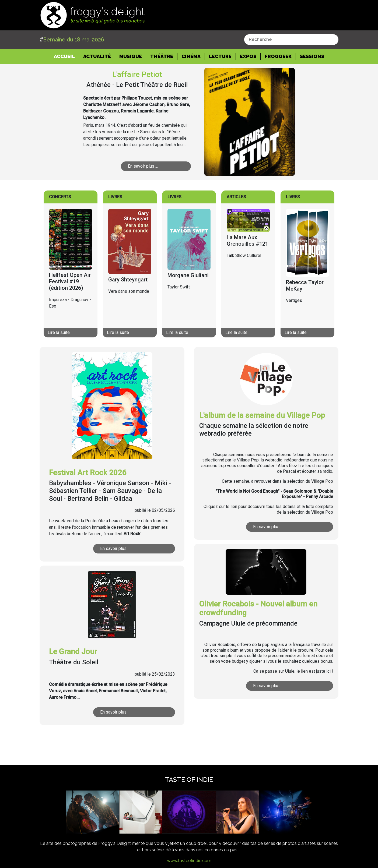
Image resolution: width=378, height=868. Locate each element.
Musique (131, 56)
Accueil (66, 56)
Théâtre (162, 56)
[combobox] (291, 40)
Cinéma (191, 56)
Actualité (97, 56)
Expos (248, 56)
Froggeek (278, 56)
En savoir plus (113, 548)
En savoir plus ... (143, 166)
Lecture (220, 56)
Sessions (312, 56)
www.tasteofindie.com (189, 861)
